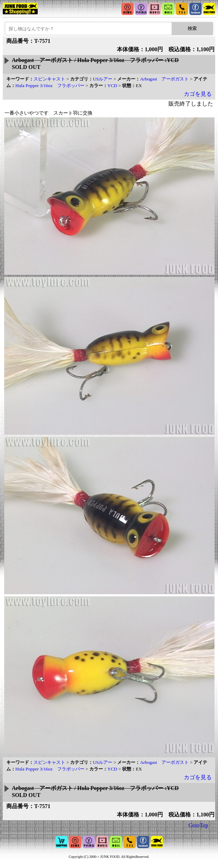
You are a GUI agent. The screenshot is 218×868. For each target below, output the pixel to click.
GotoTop (198, 825)
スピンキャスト (49, 79)
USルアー (103, 79)
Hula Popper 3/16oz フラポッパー (50, 86)
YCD (112, 86)
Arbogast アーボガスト (164, 79)
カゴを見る (198, 94)
